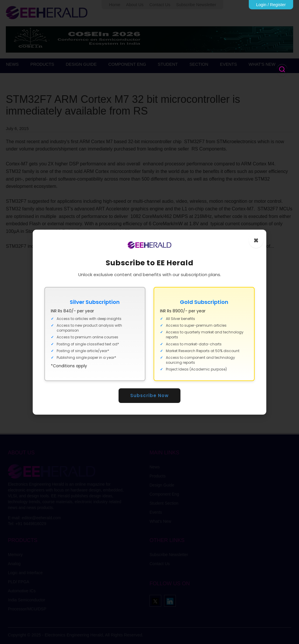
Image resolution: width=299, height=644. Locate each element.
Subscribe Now (149, 395)
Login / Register (271, 5)
